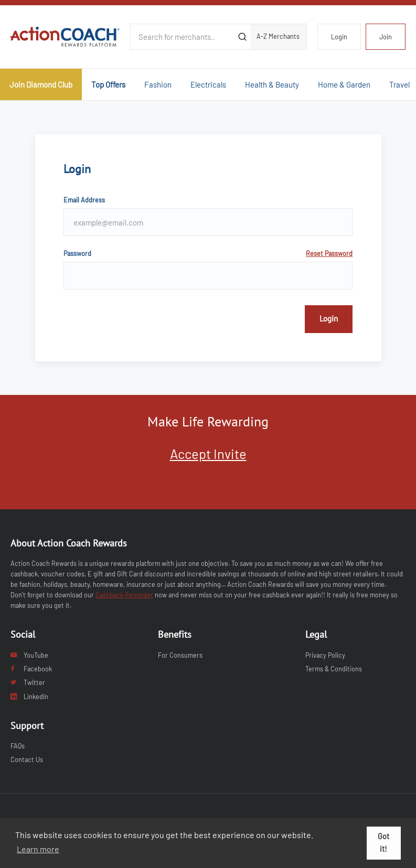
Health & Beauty (272, 84)
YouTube (29, 655)
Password (208, 253)
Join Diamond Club (41, 84)
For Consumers (180, 655)
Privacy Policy (325, 655)
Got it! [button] (383, 843)
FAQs (18, 746)
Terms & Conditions (334, 669)
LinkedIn (29, 696)
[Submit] (243, 37)
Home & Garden (344, 84)
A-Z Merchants (278, 36)
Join (386, 37)
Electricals (208, 84)
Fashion (158, 84)
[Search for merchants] (183, 37)
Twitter (28, 682)
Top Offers (108, 84)
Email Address (84, 200)
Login (339, 37)
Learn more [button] (38, 849)
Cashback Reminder (124, 595)
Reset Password (329, 253)
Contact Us (27, 759)
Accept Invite (208, 453)
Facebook (31, 669)
